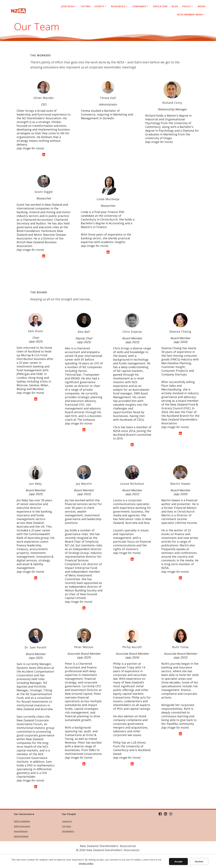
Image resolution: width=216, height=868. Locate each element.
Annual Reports (21, 831)
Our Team (66, 826)
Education (160, 6)
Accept (178, 862)
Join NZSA (67, 6)
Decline (199, 862)
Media (202, 6)
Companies (139, 6)
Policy (187, 6)
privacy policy (86, 863)
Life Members (68, 831)
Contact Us (67, 821)
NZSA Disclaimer (21, 836)
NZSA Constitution (22, 821)
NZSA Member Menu (190, 14)
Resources (118, 6)
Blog (175, 6)
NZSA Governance (22, 826)
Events (99, 6)
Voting (86, 6)
